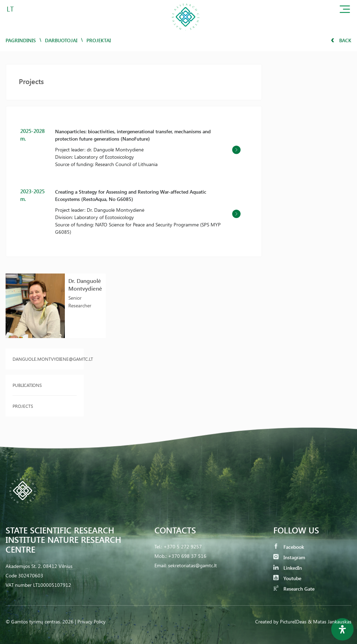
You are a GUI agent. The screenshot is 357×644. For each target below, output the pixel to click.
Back (341, 40)
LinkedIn (288, 568)
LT (10, 9)
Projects (23, 406)
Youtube (287, 578)
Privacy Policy (92, 621)
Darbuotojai (61, 40)
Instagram (289, 557)
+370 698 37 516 (187, 556)
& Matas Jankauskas (330, 621)
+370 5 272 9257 (183, 546)
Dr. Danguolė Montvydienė (85, 284)
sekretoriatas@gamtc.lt (192, 565)
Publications (27, 385)
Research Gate (294, 589)
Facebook (289, 547)
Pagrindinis (21, 40)
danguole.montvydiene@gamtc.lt (45, 359)
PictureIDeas (293, 621)
